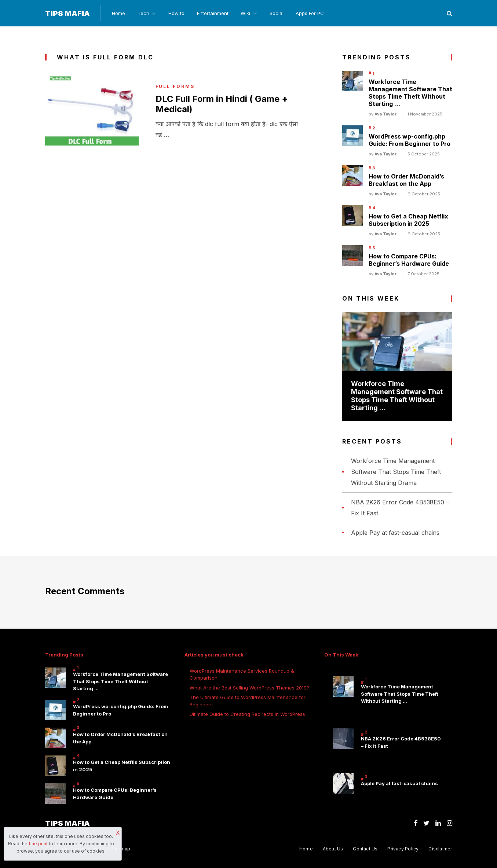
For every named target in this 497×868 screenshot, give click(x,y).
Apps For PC (313, 13)
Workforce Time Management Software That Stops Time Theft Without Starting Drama (396, 472)
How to (178, 13)
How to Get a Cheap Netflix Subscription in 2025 (408, 220)
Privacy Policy (403, 849)
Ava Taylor (385, 114)
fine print (38, 844)
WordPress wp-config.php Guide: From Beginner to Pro (410, 140)
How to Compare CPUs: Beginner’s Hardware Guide (409, 260)
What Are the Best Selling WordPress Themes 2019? (249, 688)
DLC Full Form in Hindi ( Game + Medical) (222, 104)
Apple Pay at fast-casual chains (395, 533)
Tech (143, 13)
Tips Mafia (67, 14)
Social (279, 13)
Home (118, 13)
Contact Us (365, 849)
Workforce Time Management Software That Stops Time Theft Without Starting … (410, 93)
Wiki (248, 13)
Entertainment (214, 13)
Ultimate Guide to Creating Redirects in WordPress (247, 714)
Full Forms (175, 87)
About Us (333, 849)
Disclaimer (440, 849)
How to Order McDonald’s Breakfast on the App (406, 180)
